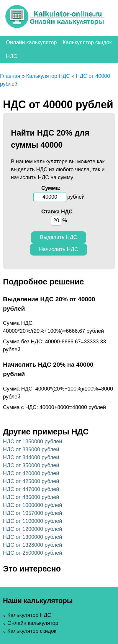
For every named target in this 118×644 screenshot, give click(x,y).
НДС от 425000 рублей (31, 481)
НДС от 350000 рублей (31, 465)
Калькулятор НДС (48, 76)
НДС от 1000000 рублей (32, 505)
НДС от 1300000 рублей (32, 537)
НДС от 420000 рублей (31, 473)
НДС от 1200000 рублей (32, 529)
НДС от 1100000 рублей (32, 521)
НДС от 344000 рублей (31, 457)
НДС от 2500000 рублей (32, 553)
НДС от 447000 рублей (31, 489)
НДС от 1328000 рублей (32, 545)
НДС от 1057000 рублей (32, 513)
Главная (10, 76)
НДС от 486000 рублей (31, 497)
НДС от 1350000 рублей (32, 442)
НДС (12, 56)
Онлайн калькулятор (31, 42)
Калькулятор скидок (87, 42)
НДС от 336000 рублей (31, 449)
